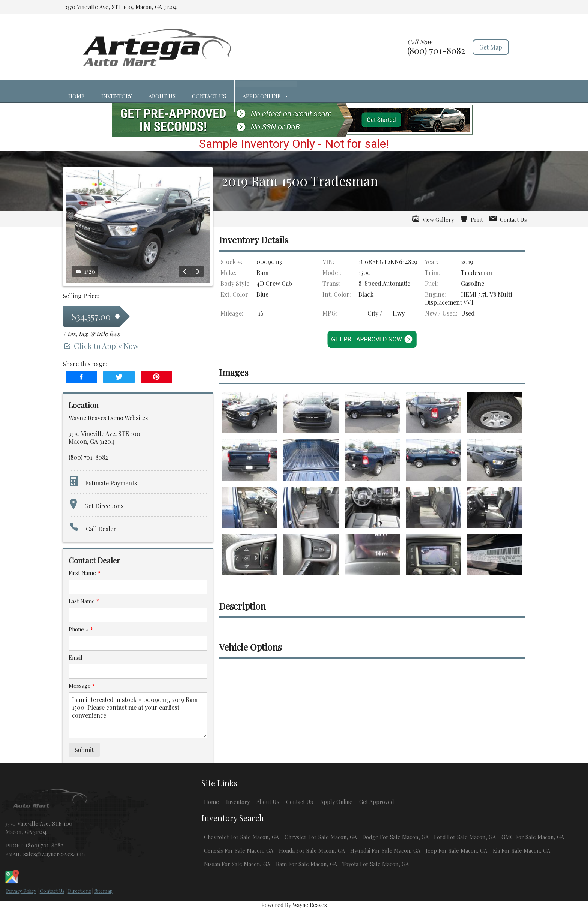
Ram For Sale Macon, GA (307, 864)
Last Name (84, 601)
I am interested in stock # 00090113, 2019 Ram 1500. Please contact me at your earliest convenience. (138, 715)
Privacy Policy (21, 891)
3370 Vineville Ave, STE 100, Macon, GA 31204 (121, 7)
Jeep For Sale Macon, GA (456, 850)
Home (211, 802)
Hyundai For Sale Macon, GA (385, 850)
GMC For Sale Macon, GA (533, 837)
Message (82, 685)
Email (76, 657)
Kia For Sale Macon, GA (521, 850)
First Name (84, 573)
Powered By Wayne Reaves (294, 905)
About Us (268, 802)
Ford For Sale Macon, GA (465, 837)
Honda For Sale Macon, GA (312, 850)
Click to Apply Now (100, 346)
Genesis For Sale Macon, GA (239, 850)
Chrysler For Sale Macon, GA (321, 837)
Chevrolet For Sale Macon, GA (241, 837)
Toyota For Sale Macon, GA (376, 864)
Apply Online (336, 802)
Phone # (81, 629)
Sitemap (103, 891)
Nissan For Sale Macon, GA (237, 864)
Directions (79, 891)
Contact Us (52, 891)
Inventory (238, 802)
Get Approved (376, 802)
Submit (84, 750)
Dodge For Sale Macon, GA (395, 837)
